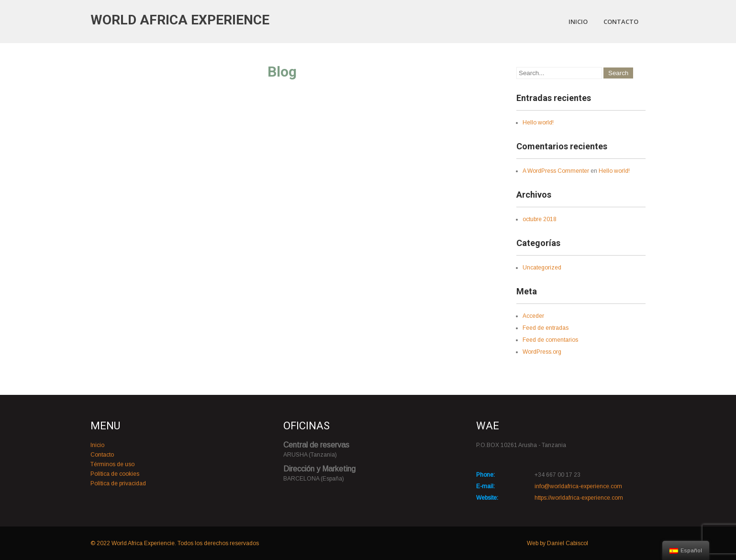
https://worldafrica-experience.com (579, 498)
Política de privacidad (118, 483)
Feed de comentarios (550, 340)
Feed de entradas (546, 328)
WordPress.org (542, 352)
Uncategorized (542, 268)
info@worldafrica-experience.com (578, 486)
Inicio (578, 22)
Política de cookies (115, 474)
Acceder (533, 316)
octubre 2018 (540, 219)
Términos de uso (112, 464)
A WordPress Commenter (556, 171)
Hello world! (538, 123)
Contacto (621, 22)
